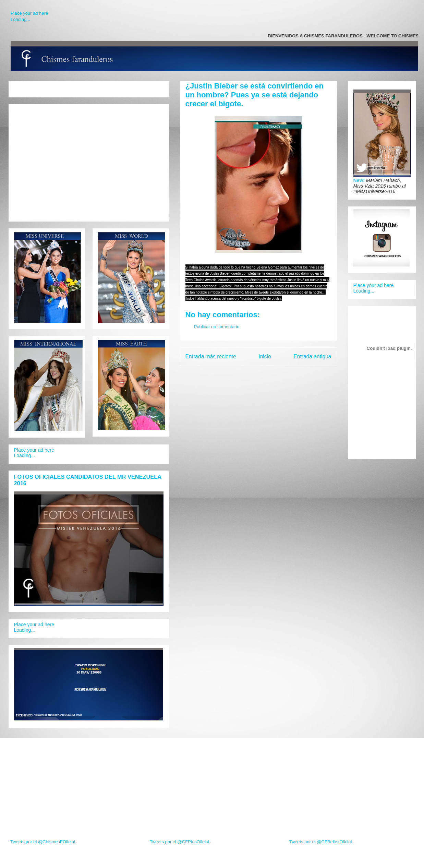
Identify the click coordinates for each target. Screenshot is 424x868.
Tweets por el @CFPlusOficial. (180, 842)
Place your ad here (29, 13)
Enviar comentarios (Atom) (272, 374)
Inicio (265, 356)
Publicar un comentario (217, 327)
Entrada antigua (312, 356)
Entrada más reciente (211, 356)
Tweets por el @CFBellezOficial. (321, 842)
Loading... (20, 19)
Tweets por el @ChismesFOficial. (43, 842)
